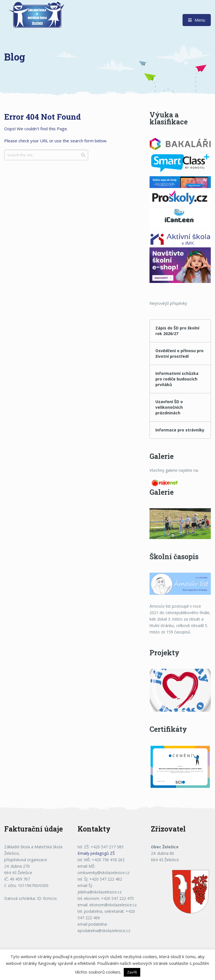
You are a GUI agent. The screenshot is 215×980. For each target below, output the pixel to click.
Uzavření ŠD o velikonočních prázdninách (169, 407)
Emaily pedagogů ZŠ (96, 853)
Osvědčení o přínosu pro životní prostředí (179, 353)
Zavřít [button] (132, 972)
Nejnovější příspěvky (168, 303)
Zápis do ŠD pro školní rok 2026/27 (177, 331)
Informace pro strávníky (180, 430)
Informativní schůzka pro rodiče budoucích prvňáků (177, 379)
